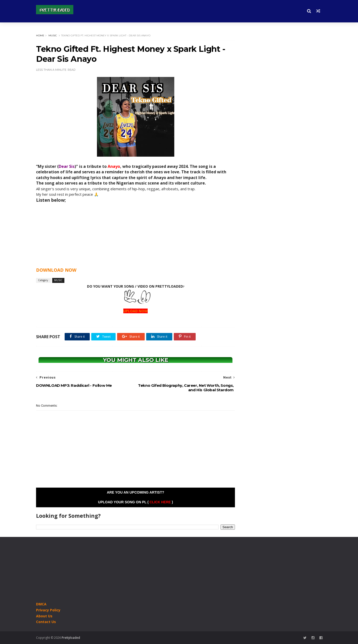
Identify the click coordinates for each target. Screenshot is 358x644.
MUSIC (53, 35)
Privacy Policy (48, 610)
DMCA (41, 604)
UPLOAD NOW (135, 311)
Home (40, 35)
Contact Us (46, 622)
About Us (44, 616)
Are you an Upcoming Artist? (136, 492)
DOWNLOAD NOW (56, 270)
